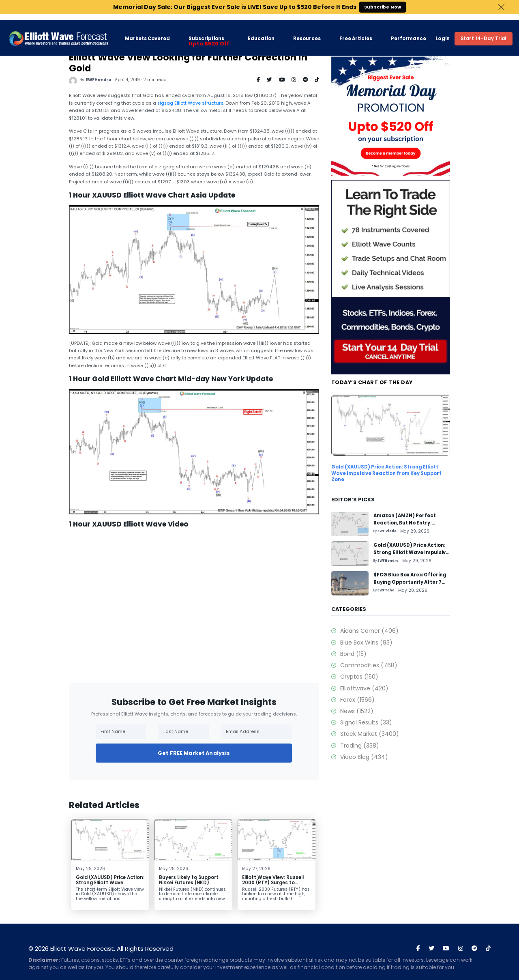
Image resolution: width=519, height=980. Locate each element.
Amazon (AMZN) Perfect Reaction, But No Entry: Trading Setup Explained (405, 523)
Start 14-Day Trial (484, 33)
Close (502, 7)
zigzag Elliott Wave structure (190, 103)
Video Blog (364, 757)
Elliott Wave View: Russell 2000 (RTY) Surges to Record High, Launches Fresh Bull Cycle (273, 885)
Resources (307, 33)
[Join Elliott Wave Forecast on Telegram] (474, 948)
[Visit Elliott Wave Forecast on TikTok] (488, 948)
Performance (409, 33)
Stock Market (370, 734)
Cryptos (359, 677)
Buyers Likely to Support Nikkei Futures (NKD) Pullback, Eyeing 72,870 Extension (189, 885)
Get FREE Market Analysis (194, 753)
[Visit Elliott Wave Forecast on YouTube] (446, 948)
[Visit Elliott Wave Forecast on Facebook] (418, 948)
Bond (353, 654)
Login (443, 33)
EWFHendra (98, 80)
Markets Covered (147, 33)
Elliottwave (364, 688)
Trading (360, 746)
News (357, 711)
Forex (357, 700)
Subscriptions (209, 36)
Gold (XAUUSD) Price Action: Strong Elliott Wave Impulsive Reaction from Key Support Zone (110, 885)
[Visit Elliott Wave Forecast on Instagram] (461, 948)
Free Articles (356, 33)
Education (261, 33)
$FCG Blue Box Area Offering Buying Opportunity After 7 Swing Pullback (410, 582)
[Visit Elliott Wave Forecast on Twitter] (431, 948)
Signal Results (366, 722)
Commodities (369, 665)
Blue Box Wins (366, 643)
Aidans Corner (369, 631)
